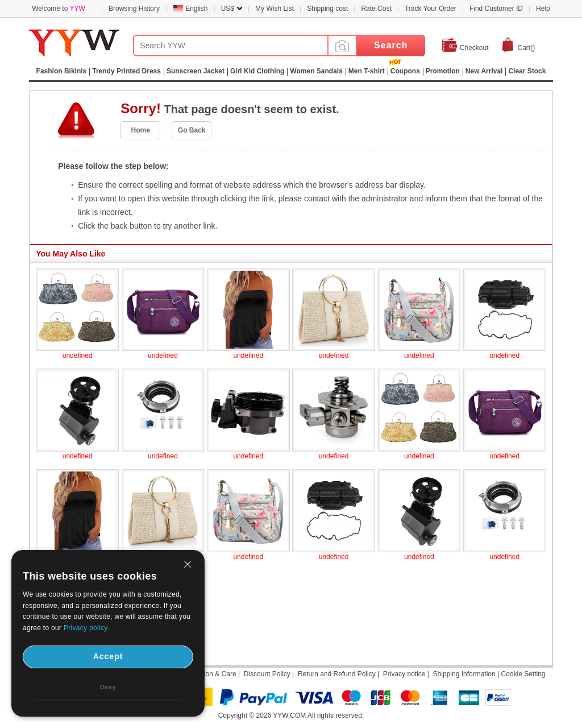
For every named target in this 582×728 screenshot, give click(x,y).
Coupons (405, 71)
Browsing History (134, 9)
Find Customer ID (496, 9)
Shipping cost (327, 9)
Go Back (192, 130)
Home (141, 130)
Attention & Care (211, 674)
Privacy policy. (86, 628)
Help (543, 9)
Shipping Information (464, 674)
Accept (108, 656)
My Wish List (275, 9)
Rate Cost (376, 9)
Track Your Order (431, 9)
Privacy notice (404, 674)
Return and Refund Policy (337, 674)
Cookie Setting (523, 674)
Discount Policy (267, 674)
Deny (108, 687)
